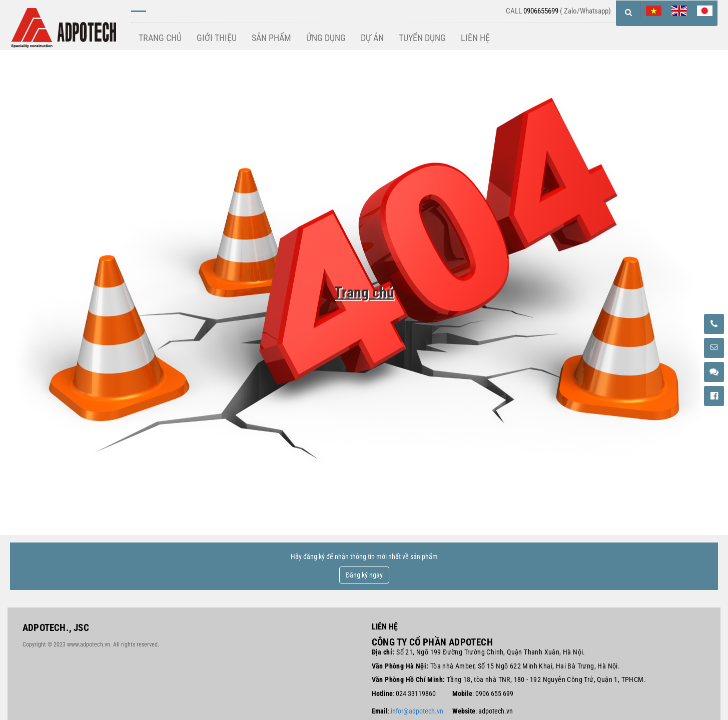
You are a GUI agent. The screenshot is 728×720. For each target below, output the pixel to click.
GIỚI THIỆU (217, 38)
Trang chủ (364, 292)
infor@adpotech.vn (417, 711)
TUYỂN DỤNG (422, 38)
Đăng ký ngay (364, 575)
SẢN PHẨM (271, 38)
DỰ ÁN (372, 38)
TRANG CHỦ (160, 38)
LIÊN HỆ (475, 38)
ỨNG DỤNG (326, 38)
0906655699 (541, 11)
